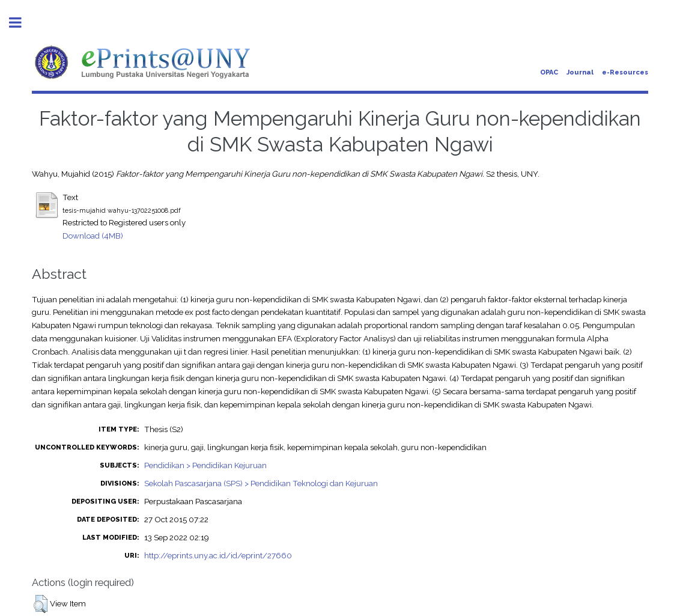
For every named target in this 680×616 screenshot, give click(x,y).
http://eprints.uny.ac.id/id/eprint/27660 (218, 555)
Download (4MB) (93, 236)
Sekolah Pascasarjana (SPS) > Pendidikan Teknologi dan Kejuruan (261, 483)
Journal (580, 72)
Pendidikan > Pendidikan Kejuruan (205, 465)
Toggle (22, 23)
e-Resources (625, 72)
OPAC (549, 72)
